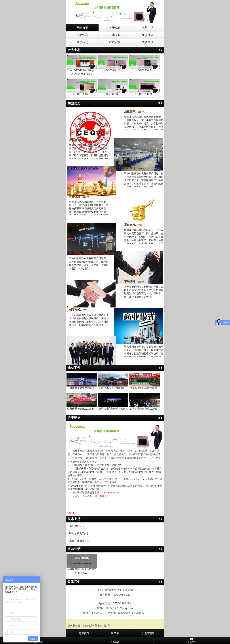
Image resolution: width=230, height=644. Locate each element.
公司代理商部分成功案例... (82, 388)
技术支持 (115, 35)
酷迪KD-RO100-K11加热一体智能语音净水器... (82, 72)
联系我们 (82, 42)
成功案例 (148, 42)
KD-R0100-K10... (113, 70)
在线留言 (115, 42)
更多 (160, 50)
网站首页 (82, 28)
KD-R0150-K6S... (144, 94)
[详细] (71, 513)
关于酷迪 (115, 28)
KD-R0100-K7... (82, 94)
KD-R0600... (113, 94)
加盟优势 (148, 35)
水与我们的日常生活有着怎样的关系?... (82, 571)
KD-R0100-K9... (144, 70)
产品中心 (82, 35)
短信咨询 (192, 641)
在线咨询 (115, 641)
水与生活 (148, 28)
